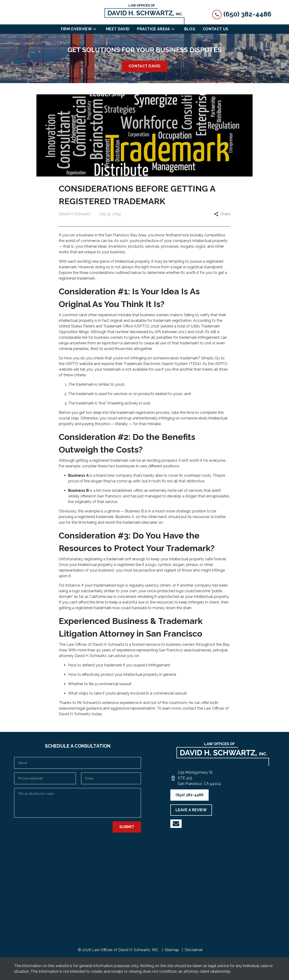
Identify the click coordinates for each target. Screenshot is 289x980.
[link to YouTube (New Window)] (176, 824)
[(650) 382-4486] (189, 795)
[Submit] (127, 827)
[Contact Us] (215, 29)
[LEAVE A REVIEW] (191, 810)
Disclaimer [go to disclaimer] (194, 950)
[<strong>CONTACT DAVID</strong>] (144, 66)
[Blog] (190, 29)
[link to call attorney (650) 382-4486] (242, 14)
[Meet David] (118, 29)
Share (222, 214)
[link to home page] (144, 14)
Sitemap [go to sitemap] (172, 950)
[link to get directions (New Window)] (199, 778)
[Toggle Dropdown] (96, 29)
